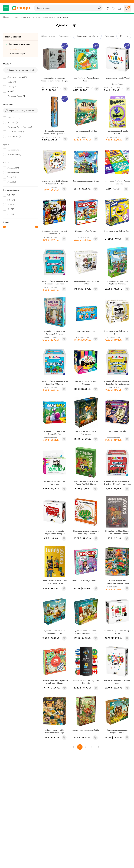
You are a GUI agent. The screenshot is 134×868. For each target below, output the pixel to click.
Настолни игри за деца (42, 17)
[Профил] (120, 8)
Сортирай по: (65, 36)
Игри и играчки (21, 17)
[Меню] (6, 8)
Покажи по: (110, 36)
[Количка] (128, 8)
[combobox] (64, 8)
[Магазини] (108, 8)
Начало (7, 17)
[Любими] (114, 8)
